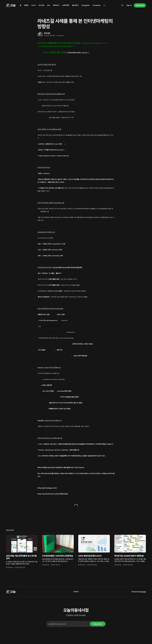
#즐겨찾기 (75, 5)
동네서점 (47, 33)
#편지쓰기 (56, 5)
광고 (49, 5)
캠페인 (26, 5)
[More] (104, 5)
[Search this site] (122, 5)
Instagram (86, 5)
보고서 (34, 5)
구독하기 (76, 592)
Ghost (144, 592)
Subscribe (140, 5)
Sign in (129, 5)
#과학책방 (66, 5)
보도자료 (41, 5)
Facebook (96, 5)
